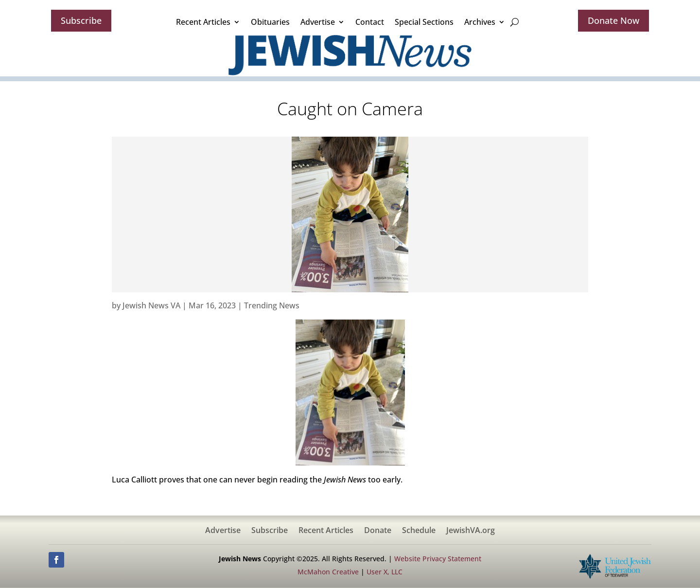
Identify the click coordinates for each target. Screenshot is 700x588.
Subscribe (81, 20)
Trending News (272, 305)
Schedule (419, 531)
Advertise (318, 22)
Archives (480, 22)
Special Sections (424, 22)
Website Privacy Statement (438, 559)
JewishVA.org (471, 531)
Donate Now (613, 20)
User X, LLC (385, 572)
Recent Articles (203, 22)
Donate (378, 531)
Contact (370, 22)
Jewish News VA (151, 305)
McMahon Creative (328, 572)
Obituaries (270, 22)
